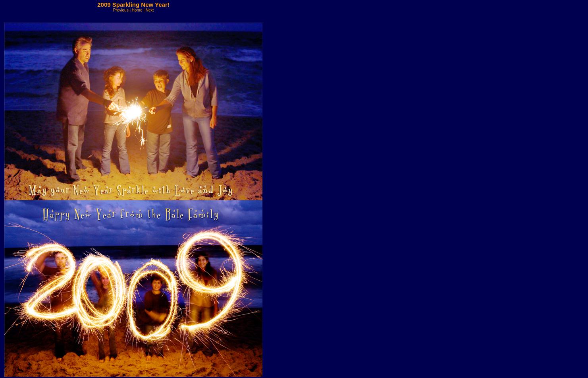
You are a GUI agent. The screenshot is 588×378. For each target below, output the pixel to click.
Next (150, 10)
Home (137, 10)
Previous (121, 10)
